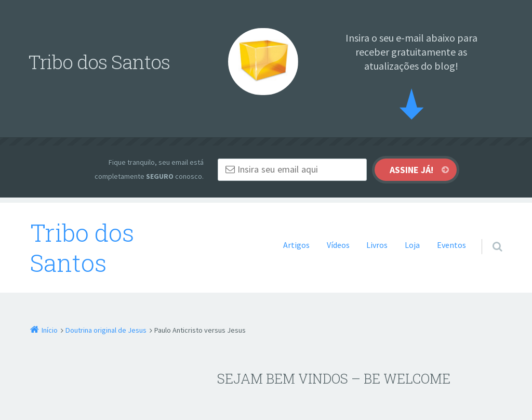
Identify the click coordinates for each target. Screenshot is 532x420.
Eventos (451, 245)
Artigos (296, 245)
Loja (412, 245)
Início (50, 330)
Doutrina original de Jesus (106, 330)
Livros (377, 245)
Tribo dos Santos (82, 248)
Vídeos (338, 245)
